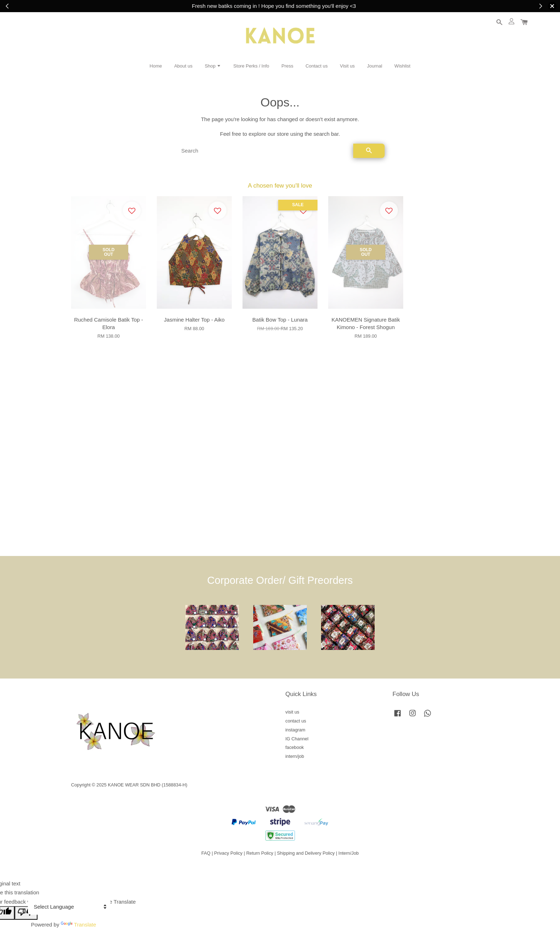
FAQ (206, 853)
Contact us (316, 66)
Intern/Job (349, 853)
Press (287, 66)
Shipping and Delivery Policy (306, 853)
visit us (292, 712)
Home (156, 66)
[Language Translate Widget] (69, 907)
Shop (213, 66)
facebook (295, 747)
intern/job (295, 756)
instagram (295, 730)
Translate (78, 925)
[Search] (264, 151)
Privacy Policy (228, 853)
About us (183, 66)
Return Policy (260, 853)
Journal (375, 66)
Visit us (347, 66)
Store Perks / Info (251, 66)
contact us (296, 721)
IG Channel (297, 739)
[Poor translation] (26, 913)
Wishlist (402, 66)
